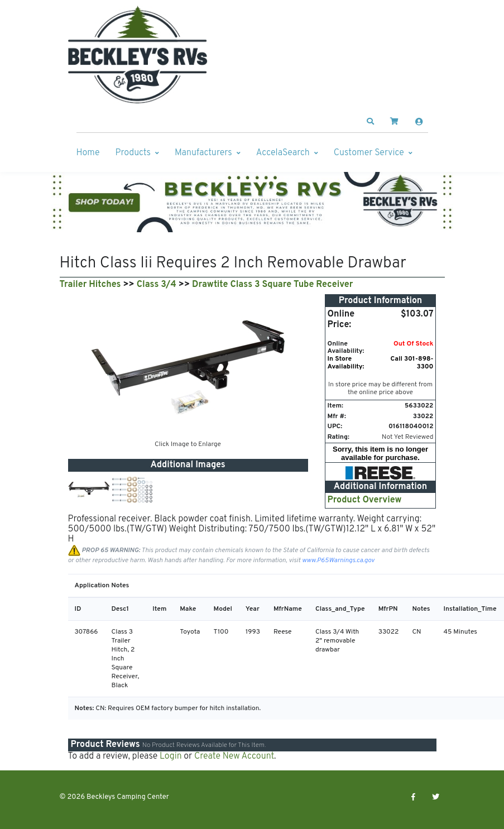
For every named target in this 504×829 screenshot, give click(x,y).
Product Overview (365, 500)
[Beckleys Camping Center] (138, 55)
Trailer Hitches (90, 285)
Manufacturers (203, 153)
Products (133, 153)
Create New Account (234, 756)
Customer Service (369, 153)
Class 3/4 (157, 285)
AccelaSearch (283, 153)
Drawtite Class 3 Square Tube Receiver (272, 285)
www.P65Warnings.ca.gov (338, 560)
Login (171, 756)
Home (88, 153)
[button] (370, 122)
